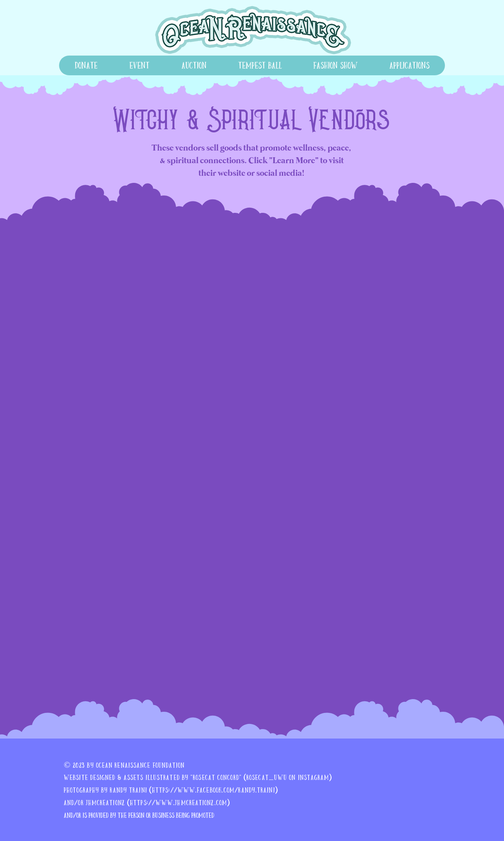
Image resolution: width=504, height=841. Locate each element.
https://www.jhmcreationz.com (179, 803)
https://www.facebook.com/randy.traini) (215, 790)
